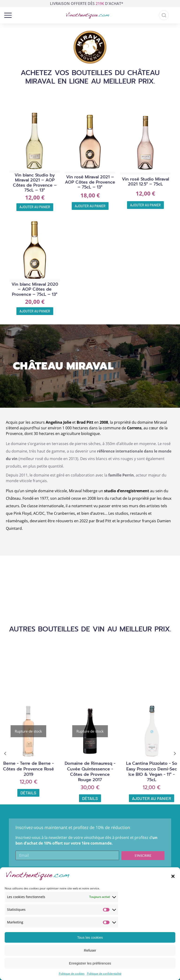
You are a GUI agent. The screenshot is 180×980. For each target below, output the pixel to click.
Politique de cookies (72, 974)
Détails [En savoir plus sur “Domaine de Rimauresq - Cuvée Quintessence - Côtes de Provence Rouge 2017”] (90, 798)
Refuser (90, 950)
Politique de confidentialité (104, 974)
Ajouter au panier (35, 207)
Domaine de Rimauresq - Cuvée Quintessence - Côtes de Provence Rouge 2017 (90, 772)
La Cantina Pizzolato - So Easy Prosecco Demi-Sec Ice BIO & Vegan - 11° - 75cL (152, 772)
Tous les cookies (90, 937)
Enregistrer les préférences (90, 963)
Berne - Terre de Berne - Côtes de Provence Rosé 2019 (28, 769)
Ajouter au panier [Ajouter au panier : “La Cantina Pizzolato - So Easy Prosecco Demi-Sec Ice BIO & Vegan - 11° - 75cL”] (152, 798)
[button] (173, 876)
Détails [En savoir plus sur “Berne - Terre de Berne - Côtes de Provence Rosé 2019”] (28, 793)
